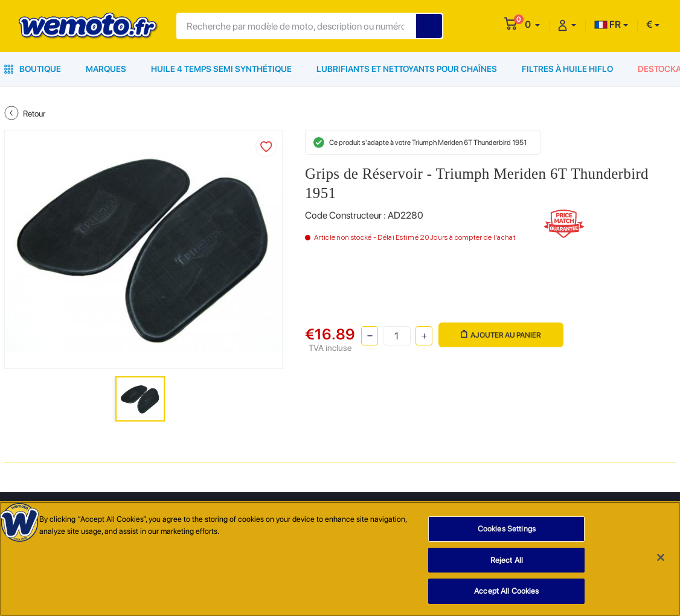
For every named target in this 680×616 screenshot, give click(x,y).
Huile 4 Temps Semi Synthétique (221, 69)
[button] (532, 24)
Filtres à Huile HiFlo (567, 69)
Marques (106, 69)
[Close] (661, 557)
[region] (340, 559)
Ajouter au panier (501, 335)
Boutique (33, 69)
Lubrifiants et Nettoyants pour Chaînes (407, 69)
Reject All (507, 560)
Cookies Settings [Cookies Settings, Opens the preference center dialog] (507, 529)
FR (608, 24)
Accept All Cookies (506, 591)
